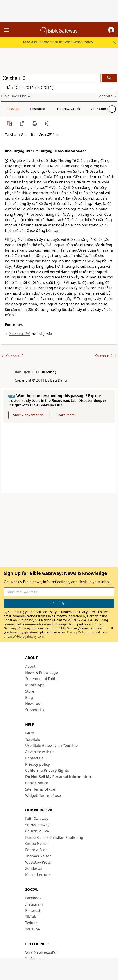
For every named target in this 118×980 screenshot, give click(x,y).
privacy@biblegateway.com (24, 636)
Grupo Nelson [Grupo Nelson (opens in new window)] (37, 843)
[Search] (109, 78)
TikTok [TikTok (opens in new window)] (31, 917)
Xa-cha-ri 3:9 (20, 334)
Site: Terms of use (40, 789)
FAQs (29, 733)
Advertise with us (40, 752)
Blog (29, 698)
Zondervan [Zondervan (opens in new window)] (34, 869)
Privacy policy (37, 764)
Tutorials (33, 739)
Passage (13, 109)
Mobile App (35, 685)
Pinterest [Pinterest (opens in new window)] (33, 910)
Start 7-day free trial (29, 415)
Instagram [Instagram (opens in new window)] (34, 904)
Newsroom (34, 704)
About (30, 666)
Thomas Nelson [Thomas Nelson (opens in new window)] (38, 856)
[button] (111, 30)
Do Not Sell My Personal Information (58, 777)
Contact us (34, 758)
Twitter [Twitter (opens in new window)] (31, 923)
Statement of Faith (41, 679)
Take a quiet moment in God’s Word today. (58, 42)
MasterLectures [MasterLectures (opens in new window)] (38, 875)
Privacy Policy (77, 632)
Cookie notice (37, 783)
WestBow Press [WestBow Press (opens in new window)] (38, 862)
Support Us (35, 710)
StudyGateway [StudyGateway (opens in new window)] (37, 825)
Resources (38, 109)
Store (30, 691)
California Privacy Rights (47, 770)
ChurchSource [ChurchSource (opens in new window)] (37, 831)
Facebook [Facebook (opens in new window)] (33, 898)
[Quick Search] (51, 78)
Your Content (101, 109)
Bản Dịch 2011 (27, 372)
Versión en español (41, 952)
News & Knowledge (42, 672)
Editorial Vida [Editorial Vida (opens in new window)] (36, 850)
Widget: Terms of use (43, 795)
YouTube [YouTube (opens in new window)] (33, 929)
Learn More (66, 415)
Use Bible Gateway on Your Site (51, 745)
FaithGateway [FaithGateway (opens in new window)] (37, 819)
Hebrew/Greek (68, 109)
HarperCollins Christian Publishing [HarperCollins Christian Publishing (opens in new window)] (54, 837)
